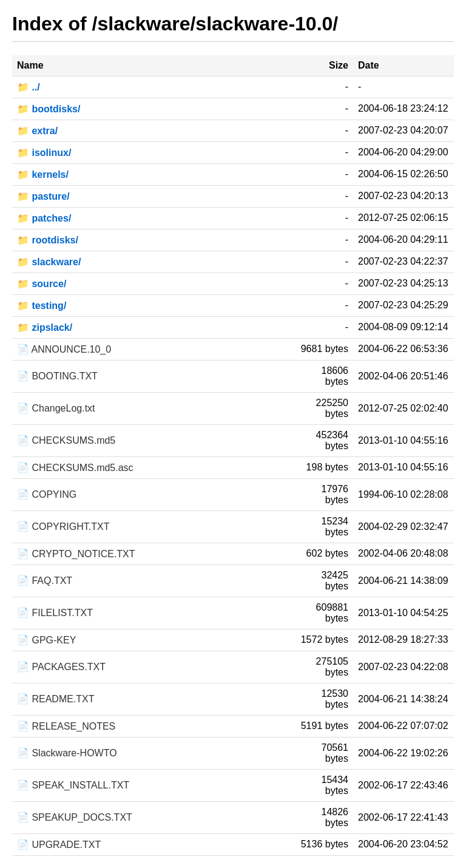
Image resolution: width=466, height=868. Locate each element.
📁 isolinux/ (44, 153)
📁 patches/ (44, 218)
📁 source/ (42, 284)
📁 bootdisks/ (49, 109)
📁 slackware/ (49, 262)
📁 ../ (29, 87)
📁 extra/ (37, 131)
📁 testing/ (42, 306)
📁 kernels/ (43, 175)
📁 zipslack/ (45, 327)
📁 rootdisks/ (48, 240)
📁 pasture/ (43, 196)
